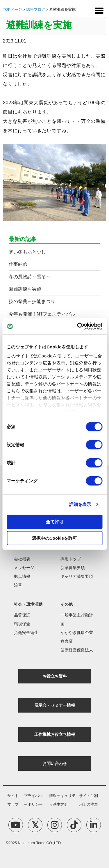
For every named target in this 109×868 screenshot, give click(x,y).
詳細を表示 (80, 504)
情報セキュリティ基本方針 (62, 800)
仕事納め (18, 264)
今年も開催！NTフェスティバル (42, 314)
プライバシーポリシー (33, 800)
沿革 (18, 585)
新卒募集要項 (73, 568)
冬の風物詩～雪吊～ (30, 277)
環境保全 (22, 624)
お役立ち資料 (55, 676)
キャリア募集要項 (77, 576)
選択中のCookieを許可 (54, 538)
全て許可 (55, 522)
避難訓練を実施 (25, 289)
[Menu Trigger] (99, 10)
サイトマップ (13, 800)
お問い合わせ (55, 764)
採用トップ (71, 559)
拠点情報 (22, 576)
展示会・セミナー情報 (55, 705)
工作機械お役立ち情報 (55, 734)
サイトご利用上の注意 (89, 800)
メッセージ (24, 568)
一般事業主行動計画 (77, 619)
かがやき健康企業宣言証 (77, 637)
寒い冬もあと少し (27, 252)
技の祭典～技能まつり (32, 301)
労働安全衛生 (26, 633)
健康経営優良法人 (77, 650)
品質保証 (22, 615)
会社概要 (22, 559)
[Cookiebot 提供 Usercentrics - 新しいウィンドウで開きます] (78, 326)
